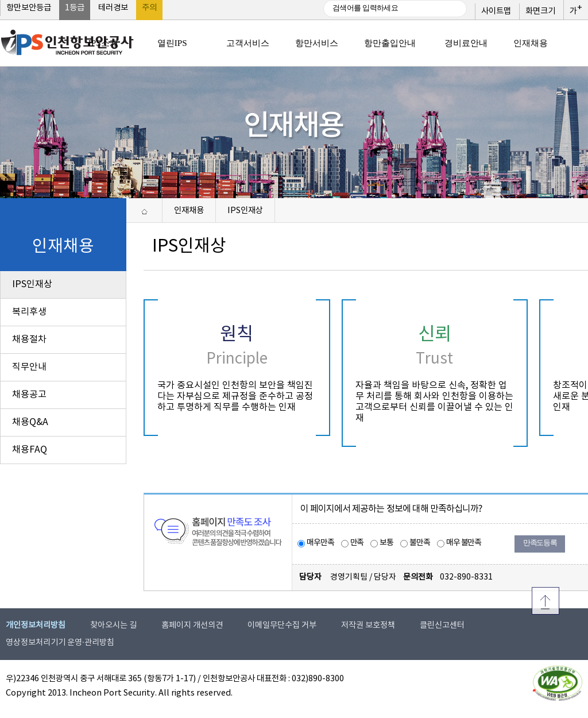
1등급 (75, 8)
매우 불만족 (464, 543)
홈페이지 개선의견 (192, 626)
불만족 (420, 543)
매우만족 (320, 543)
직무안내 (29, 367)
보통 (386, 543)
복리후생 (29, 312)
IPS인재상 (32, 284)
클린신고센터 (442, 626)
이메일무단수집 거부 (282, 626)
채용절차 (29, 339)
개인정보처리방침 (36, 626)
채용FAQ (30, 450)
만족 (357, 543)
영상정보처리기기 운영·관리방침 (60, 643)
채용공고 (29, 395)
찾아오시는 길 (113, 626)
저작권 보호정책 (368, 626)
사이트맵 (496, 11)
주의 (149, 8)
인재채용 (189, 211)
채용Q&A (30, 422)
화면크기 (540, 11)
